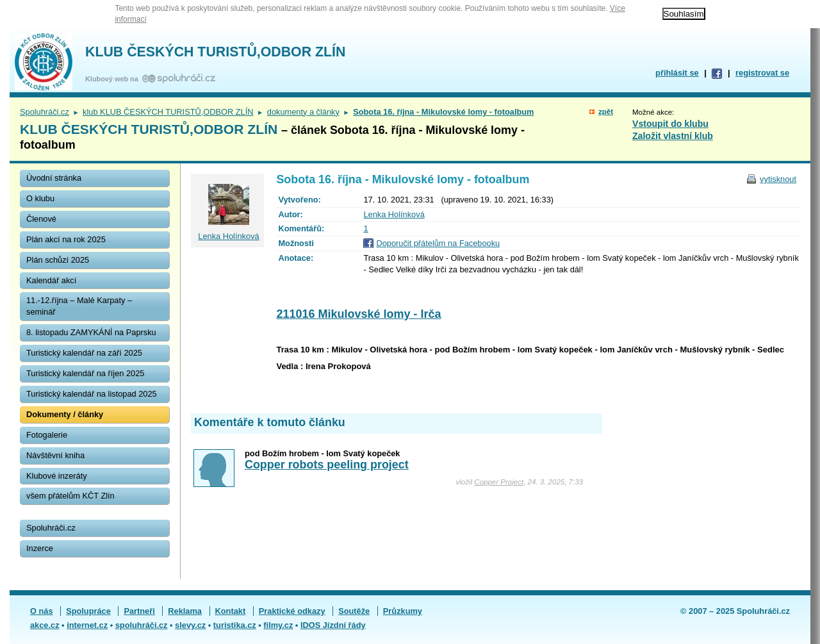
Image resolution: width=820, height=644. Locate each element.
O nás (42, 611)
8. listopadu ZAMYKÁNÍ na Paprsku (91, 332)
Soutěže (354, 611)
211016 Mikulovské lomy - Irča (358, 314)
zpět (606, 111)
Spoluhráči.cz (45, 112)
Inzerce (40, 548)
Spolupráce (88, 611)
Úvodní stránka (54, 178)
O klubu (40, 198)
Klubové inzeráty (57, 476)
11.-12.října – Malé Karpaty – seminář (79, 306)
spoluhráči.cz (142, 625)
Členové (41, 219)
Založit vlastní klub (673, 136)
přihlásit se (677, 73)
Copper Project (499, 482)
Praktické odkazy (292, 611)
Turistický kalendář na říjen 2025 (85, 373)
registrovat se (762, 73)
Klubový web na (114, 79)
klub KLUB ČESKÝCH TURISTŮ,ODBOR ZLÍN (168, 112)
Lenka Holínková (394, 214)
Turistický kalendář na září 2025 (84, 353)
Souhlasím (684, 14)
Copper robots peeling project (327, 465)
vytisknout (778, 179)
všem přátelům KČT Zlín (70, 496)
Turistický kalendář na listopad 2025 (92, 394)
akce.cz (45, 625)
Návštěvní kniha (55, 455)
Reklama (185, 611)
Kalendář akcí (51, 280)
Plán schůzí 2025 (58, 260)
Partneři (139, 611)
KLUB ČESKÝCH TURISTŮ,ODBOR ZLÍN (215, 52)
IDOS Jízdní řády (333, 625)
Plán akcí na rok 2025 (66, 239)
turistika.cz (235, 625)
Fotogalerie (47, 435)
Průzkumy (403, 611)
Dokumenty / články (65, 414)
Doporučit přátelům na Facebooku (438, 243)
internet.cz (87, 625)
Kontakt (231, 611)
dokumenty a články (303, 112)
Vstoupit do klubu (670, 124)
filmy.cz (278, 625)
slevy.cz (190, 625)
